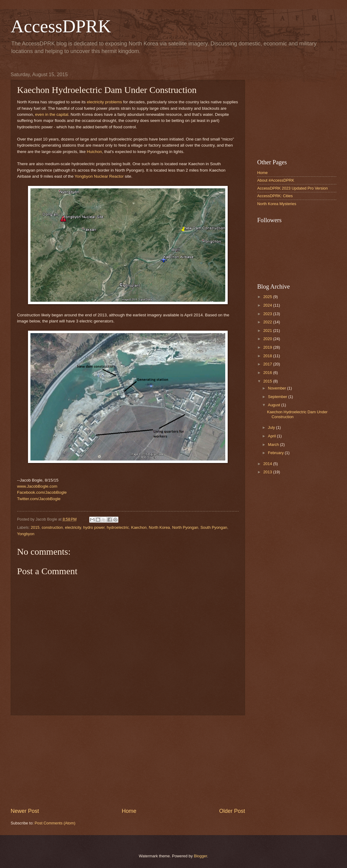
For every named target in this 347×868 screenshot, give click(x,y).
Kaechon (139, 527)
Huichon (94, 152)
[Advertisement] (128, 761)
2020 (268, 339)
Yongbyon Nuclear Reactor (99, 176)
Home (129, 811)
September (278, 397)
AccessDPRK (61, 26)
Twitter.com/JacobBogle (39, 499)
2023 (268, 314)
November (277, 388)
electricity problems (104, 102)
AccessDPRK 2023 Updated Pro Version (293, 188)
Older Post (232, 811)
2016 (268, 373)
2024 (268, 305)
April (272, 436)
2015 (35, 527)
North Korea (159, 527)
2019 (268, 347)
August (275, 405)
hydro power (94, 527)
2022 (268, 322)
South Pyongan (214, 527)
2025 (268, 297)
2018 (268, 356)
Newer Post (25, 811)
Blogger (201, 856)
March (274, 445)
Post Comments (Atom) (55, 823)
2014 (268, 464)
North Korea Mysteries (277, 204)
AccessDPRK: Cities (275, 196)
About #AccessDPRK (276, 180)
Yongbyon (26, 534)
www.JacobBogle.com (37, 486)
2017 (268, 364)
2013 (268, 472)
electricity (73, 527)
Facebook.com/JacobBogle (42, 492)
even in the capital (52, 114)
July (272, 427)
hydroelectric (118, 527)
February (276, 453)
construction (52, 527)
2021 (268, 331)
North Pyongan (185, 527)
